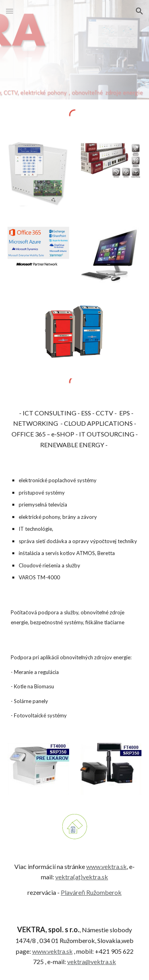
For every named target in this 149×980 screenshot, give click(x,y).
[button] (10, 11)
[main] (75, 429)
